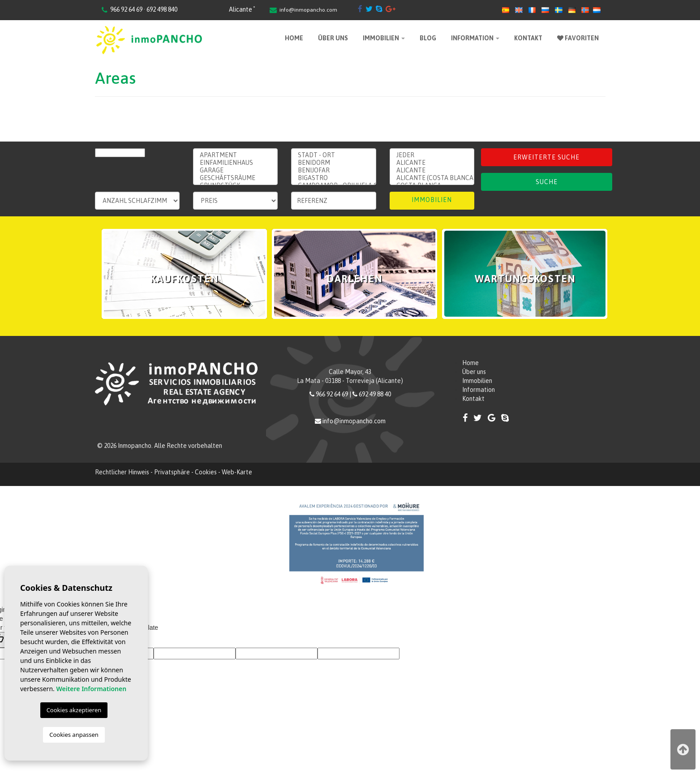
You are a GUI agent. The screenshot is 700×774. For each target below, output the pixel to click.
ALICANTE (432, 170)
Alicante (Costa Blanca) (432, 178)
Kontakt (528, 38)
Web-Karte (237, 472)
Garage (235, 170)
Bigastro (333, 178)
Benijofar (333, 170)
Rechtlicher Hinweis (122, 472)
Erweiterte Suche (546, 157)
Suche (547, 182)
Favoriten (578, 38)
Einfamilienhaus (235, 163)
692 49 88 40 (375, 394)
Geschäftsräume (235, 178)
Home (294, 38)
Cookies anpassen (74, 735)
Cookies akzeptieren (74, 710)
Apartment (235, 155)
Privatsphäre (172, 472)
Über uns (333, 38)
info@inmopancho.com (308, 10)
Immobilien (384, 38)
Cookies (206, 472)
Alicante (432, 163)
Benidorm (333, 163)
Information (475, 38)
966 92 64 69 (332, 394)
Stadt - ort (333, 155)
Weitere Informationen (91, 689)
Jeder (432, 155)
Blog (428, 38)
